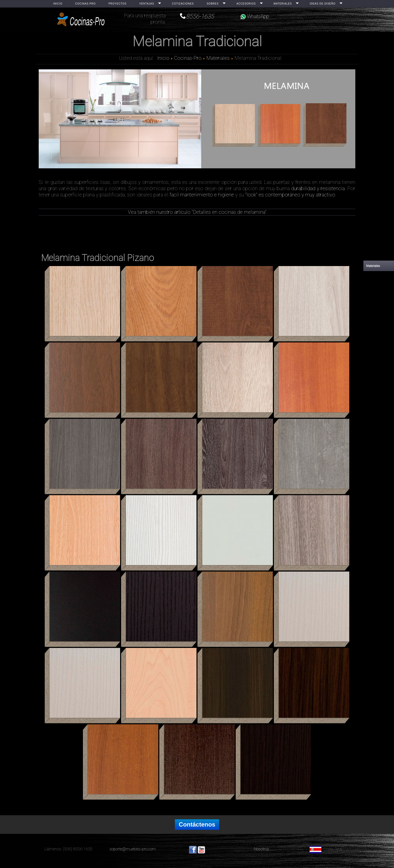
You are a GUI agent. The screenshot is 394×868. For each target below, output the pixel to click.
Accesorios (246, 4)
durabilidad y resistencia (318, 188)
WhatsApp (255, 16)
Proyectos (118, 4)
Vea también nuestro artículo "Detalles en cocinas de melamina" (197, 212)
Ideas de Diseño (323, 4)
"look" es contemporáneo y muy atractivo (290, 195)
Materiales (283, 4)
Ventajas (147, 4)
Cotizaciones (183, 4)
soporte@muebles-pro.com (133, 849)
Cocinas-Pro (85, 4)
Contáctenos (197, 824)
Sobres (213, 4)
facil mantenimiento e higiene (202, 195)
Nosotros (261, 849)
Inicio (58, 4)
